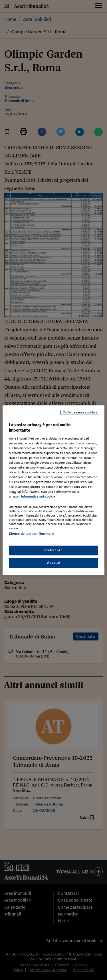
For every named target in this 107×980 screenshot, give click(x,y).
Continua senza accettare (80, 412)
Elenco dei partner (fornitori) (31, 534)
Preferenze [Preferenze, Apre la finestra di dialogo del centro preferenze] (54, 550)
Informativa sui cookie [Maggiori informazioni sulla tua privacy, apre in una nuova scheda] (38, 497)
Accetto (54, 563)
